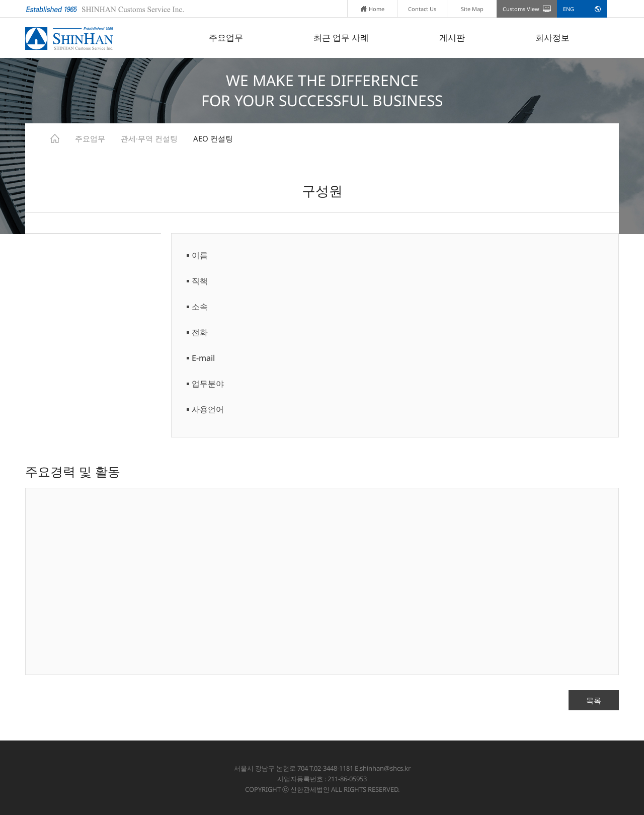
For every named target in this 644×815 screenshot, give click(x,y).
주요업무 (226, 38)
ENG (569, 9)
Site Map (472, 9)
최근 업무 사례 (341, 38)
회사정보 (552, 38)
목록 (594, 700)
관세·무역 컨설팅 (149, 138)
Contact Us (422, 9)
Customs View (521, 9)
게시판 (452, 38)
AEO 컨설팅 (213, 138)
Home (373, 9)
